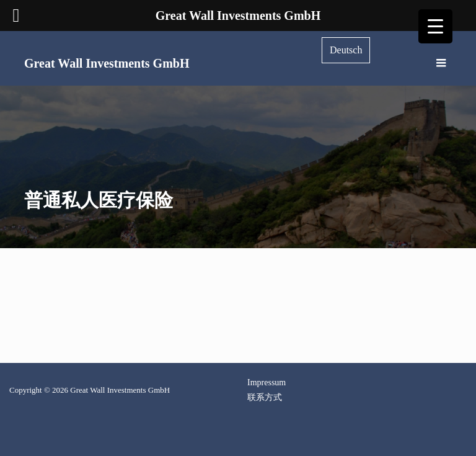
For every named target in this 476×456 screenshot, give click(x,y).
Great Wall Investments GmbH (107, 63)
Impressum (267, 382)
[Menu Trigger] (435, 26)
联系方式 (265, 397)
